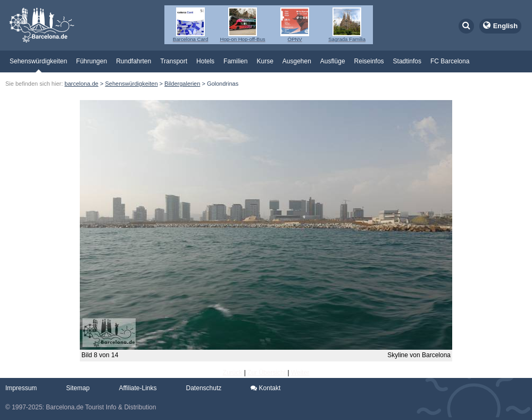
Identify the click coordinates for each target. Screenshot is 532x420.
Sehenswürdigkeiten (38, 61)
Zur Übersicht (267, 373)
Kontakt (265, 388)
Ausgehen (297, 61)
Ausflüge (333, 61)
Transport (174, 61)
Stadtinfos (407, 61)
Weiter (300, 373)
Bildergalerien (182, 84)
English (505, 26)
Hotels (205, 61)
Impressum (21, 388)
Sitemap (78, 388)
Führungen (92, 61)
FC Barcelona (450, 61)
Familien (235, 61)
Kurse (265, 61)
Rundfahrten (134, 61)
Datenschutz (204, 388)
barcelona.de (81, 84)
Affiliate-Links (138, 388)
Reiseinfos (369, 61)
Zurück (233, 373)
